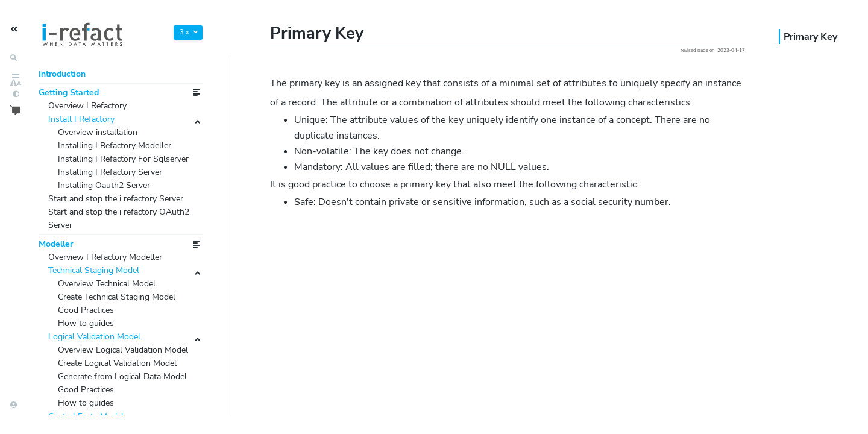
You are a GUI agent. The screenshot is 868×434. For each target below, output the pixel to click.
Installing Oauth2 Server (111, 222)
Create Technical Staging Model (127, 368)
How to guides (90, 400)
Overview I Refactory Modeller (115, 321)
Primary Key (810, 37)
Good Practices (90, 384)
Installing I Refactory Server (118, 206)
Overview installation (104, 143)
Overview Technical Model (115, 353)
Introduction (66, 75)
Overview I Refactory (93, 112)
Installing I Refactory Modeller (124, 159)
